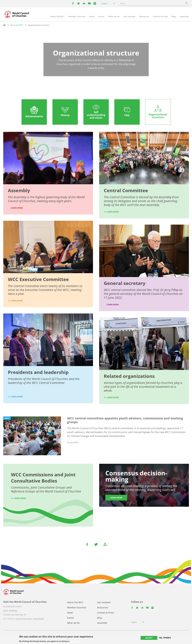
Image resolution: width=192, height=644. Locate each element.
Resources (144, 16)
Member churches (77, 16)
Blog (174, 16)
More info (75, 641)
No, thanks (165, 638)
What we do (114, 16)
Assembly (184, 16)
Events (101, 16)
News (92, 16)
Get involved (129, 16)
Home (4, 25)
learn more (17, 301)
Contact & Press (160, 16)
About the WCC (57, 16)
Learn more (113, 305)
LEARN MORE (17, 208)
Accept (149, 638)
